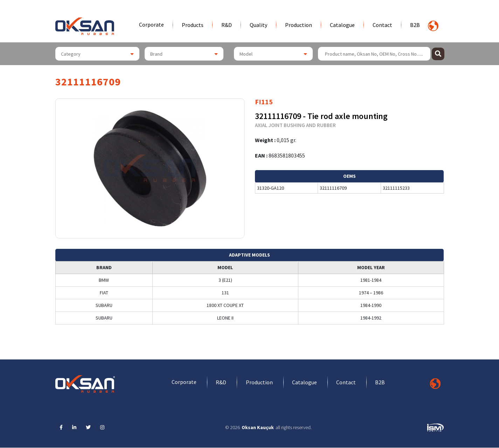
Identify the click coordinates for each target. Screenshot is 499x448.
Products (193, 25)
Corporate (151, 24)
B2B (415, 25)
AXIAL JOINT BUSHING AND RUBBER (295, 125)
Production (299, 25)
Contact (382, 25)
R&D (227, 25)
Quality (258, 25)
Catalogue (342, 25)
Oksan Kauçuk (258, 428)
